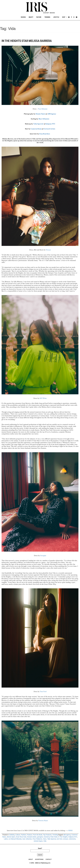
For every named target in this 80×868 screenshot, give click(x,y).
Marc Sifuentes (44, 119)
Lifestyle (56, 17)
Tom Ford (43, 692)
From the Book (37, 835)
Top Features (47, 835)
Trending (47, 17)
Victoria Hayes (43, 821)
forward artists (32, 837)
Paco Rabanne (43, 109)
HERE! (71, 831)
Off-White (43, 398)
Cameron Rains (36, 129)
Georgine (43, 556)
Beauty (31, 17)
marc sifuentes (27, 839)
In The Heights (63, 837)
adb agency (67, 835)
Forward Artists (49, 129)
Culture (18, 835)
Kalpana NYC (50, 124)
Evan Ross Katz (45, 134)
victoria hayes (38, 841)
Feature (39, 17)
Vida (45, 841)
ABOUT (31, 859)
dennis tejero (11, 837)
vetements (72, 839)
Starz (45, 839)
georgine (40, 837)
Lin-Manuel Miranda (15, 839)
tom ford (60, 839)
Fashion (23, 17)
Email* (40, 850)
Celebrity (12, 835)
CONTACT (49, 859)
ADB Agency (52, 114)
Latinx (6, 839)
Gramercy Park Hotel (51, 837)
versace (66, 839)
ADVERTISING (39, 859)
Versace (48, 250)
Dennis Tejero (41, 114)
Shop (64, 17)
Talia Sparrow (38, 124)
